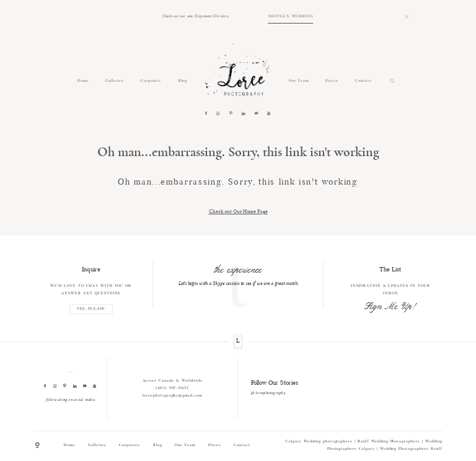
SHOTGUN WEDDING (291, 16)
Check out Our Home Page (238, 211)
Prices (332, 81)
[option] (238, 275)
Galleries (115, 81)
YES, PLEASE (91, 310)
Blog (183, 81)
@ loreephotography (268, 393)
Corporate (151, 81)
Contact (364, 81)
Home (83, 81)
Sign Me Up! (390, 307)
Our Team (299, 81)
